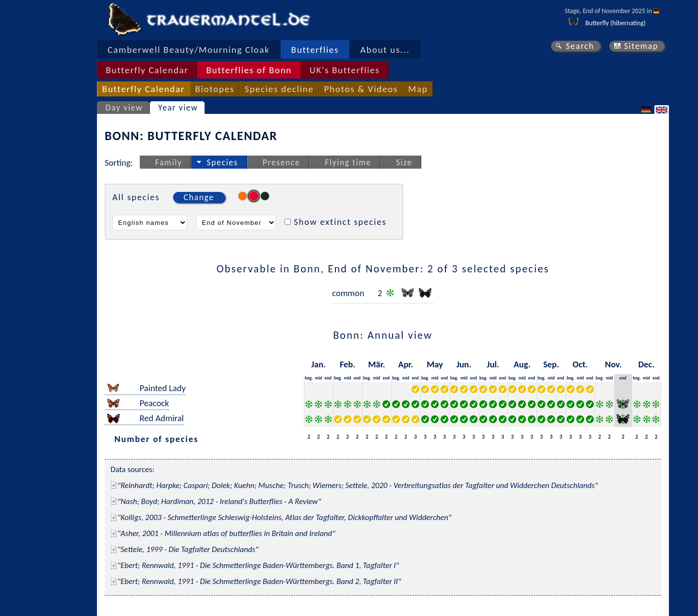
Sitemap (641, 46)
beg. (309, 378)
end (328, 378)
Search (580, 46)
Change (199, 197)
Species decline (279, 89)
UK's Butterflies (345, 70)
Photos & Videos (361, 89)
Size (404, 162)
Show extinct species (340, 222)
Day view (124, 108)
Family (169, 162)
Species (222, 162)
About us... (385, 50)
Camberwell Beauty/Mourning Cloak (189, 50)
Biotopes (214, 89)
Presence (282, 162)
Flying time (348, 162)
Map (418, 89)
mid (319, 378)
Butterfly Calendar (147, 70)
